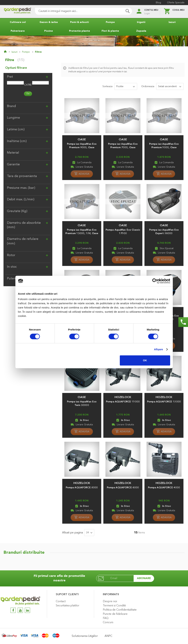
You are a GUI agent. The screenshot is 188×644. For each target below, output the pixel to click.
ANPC (108, 636)
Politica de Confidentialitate (120, 610)
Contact (61, 601)
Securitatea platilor (68, 606)
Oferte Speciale (176, 3)
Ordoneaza (148, 86)
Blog (158, 3)
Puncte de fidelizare (115, 614)
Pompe (26, 52)
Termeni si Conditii (114, 606)
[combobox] (84, 11)
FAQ (106, 618)
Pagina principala (8, 52)
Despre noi (110, 601)
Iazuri (15, 52)
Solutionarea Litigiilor (85, 636)
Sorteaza (107, 86)
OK (145, 360)
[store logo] (17, 12)
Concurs (108, 622)
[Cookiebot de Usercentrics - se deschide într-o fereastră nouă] (155, 281)
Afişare (159, 349)
